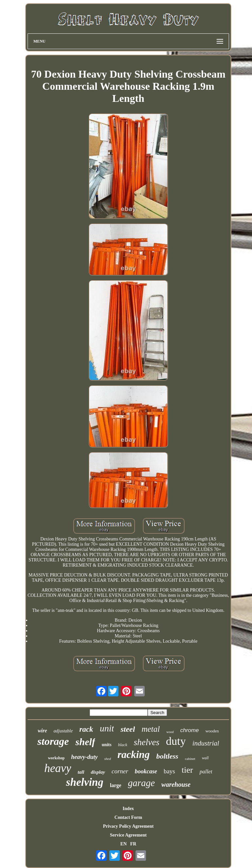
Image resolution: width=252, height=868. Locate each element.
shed (108, 759)
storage (53, 741)
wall (205, 758)
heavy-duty (84, 757)
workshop (56, 758)
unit (107, 728)
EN (124, 844)
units (107, 745)
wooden (212, 731)
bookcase (146, 771)
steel (128, 729)
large (116, 785)
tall (81, 772)
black (123, 745)
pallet (206, 772)
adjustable (63, 731)
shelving (85, 782)
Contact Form (128, 817)
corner (120, 771)
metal (151, 729)
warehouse (176, 784)
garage (141, 783)
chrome (189, 730)
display (98, 772)
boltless (167, 756)
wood (170, 732)
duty (176, 741)
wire (42, 731)
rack (86, 729)
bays (169, 771)
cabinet (190, 759)
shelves (147, 742)
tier (188, 770)
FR (133, 844)
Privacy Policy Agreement (128, 826)
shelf (85, 742)
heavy (58, 768)
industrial (206, 743)
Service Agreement (128, 835)
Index (128, 809)
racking (134, 755)
